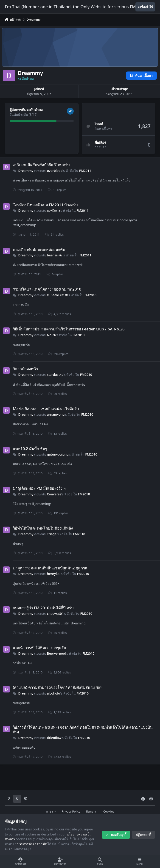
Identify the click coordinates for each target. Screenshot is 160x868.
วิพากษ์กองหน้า (25, 369)
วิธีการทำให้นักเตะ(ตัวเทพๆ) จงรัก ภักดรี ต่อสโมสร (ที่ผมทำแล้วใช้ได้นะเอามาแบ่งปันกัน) (83, 729)
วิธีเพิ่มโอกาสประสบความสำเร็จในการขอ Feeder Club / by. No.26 (69, 329)
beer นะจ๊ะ (55, 255)
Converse (54, 494)
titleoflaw (54, 738)
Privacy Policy (71, 812)
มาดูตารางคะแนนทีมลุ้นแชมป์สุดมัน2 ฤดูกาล (50, 568)
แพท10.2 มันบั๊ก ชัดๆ (30, 448)
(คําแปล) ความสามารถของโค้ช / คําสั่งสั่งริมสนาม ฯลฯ (58, 687)
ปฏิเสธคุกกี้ (143, 835)
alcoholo (54, 693)
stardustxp (55, 375)
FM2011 (85, 171)
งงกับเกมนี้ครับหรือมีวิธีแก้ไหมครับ (41, 165)
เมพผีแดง (53, 210)
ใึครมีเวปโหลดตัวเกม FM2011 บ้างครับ (45, 205)
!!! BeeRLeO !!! (58, 295)
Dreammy (26, 171)
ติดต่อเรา (92, 812)
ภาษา (51, 812)
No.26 (52, 335)
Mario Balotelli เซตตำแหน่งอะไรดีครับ (46, 409)
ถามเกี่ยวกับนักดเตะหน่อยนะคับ (39, 249)
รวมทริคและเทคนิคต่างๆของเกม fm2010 (47, 289)
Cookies (109, 812)
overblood (55, 171)
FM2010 (90, 295)
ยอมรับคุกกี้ (116, 835)
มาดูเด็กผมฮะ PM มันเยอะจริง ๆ (39, 488)
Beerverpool (56, 653)
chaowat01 (55, 614)
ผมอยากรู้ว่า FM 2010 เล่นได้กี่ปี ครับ (43, 608)
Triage (52, 534)
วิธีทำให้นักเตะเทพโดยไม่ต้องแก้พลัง (43, 528)
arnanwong (56, 414)
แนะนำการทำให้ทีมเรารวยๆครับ (39, 647)
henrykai (54, 574)
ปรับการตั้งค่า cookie (32, 844)
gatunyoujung (58, 454)
